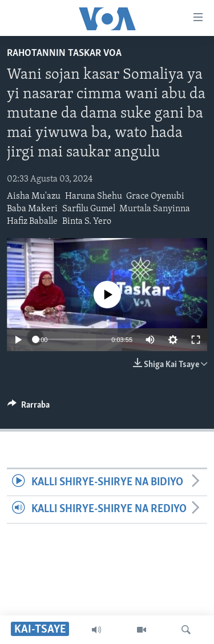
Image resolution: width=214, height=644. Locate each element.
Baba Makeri (32, 209)
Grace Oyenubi (155, 196)
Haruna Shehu (94, 196)
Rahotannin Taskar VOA (64, 53)
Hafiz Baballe (32, 222)
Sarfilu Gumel (89, 209)
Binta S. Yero (87, 222)
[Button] (29, 408)
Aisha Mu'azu (34, 196)
